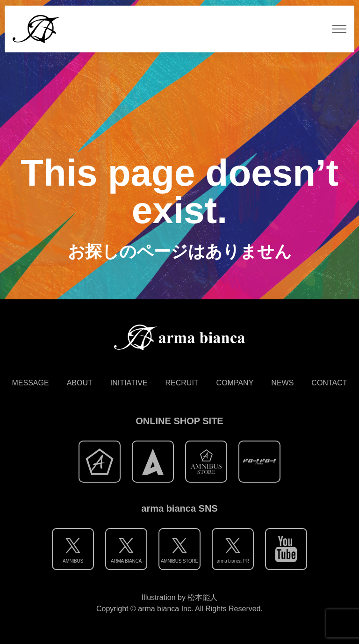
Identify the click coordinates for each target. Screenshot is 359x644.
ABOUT (80, 383)
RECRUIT (182, 383)
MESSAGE (31, 383)
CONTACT (329, 383)
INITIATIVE (129, 383)
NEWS (282, 383)
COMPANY (235, 383)
